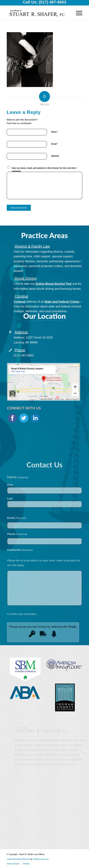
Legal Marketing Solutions (19, 859)
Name (55, 132)
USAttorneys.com (41, 859)
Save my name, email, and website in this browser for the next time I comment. (44, 170)
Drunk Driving (26, 288)
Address (21, 338)
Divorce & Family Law (32, 256)
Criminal (21, 306)
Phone (20, 356)
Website (55, 156)
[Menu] (77, 13)
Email (55, 144)
